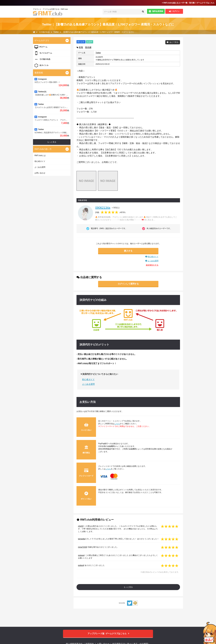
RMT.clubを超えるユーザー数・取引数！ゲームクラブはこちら (188, 3)
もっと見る (128, 587)
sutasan (81, 555)
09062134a (103, 208)
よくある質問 (153, 261)
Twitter (98, 53)
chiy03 (81, 526)
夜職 (81, 47)
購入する (128, 251)
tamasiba (82, 539)
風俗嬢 (88, 47)
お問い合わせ (40, 173)
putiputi (81, 565)
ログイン (174, 11)
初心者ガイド (153, 257)
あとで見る (174, 42)
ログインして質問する (128, 284)
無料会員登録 (156, 11)
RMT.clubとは (40, 155)
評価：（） (111, 212)
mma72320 (82, 547)
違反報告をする (152, 265)
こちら (117, 424)
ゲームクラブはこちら (108, 634)
